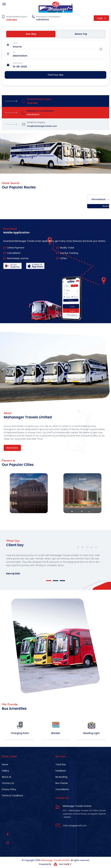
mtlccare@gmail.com (75, 826)
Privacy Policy (9, 789)
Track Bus (61, 764)
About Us (7, 777)
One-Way (31, 34)
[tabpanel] (56, 562)
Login (101, 18)
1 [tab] (49, 581)
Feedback (61, 771)
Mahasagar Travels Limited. (56, 860)
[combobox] (59, 47)
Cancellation (62, 789)
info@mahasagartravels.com (42, 126)
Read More (12, 448)
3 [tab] (62, 581)
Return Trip (81, 34)
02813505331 (43, 20)
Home (5, 764)
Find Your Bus (56, 75)
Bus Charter (62, 783)
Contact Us (8, 783)
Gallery (5, 771)
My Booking (61, 777)
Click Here (12, 20)
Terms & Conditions (12, 796)
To (14, 52)
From (15, 43)
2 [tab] (56, 581)
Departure (18, 63)
